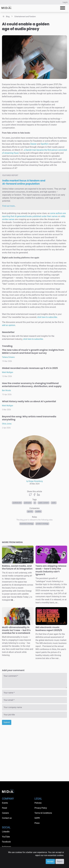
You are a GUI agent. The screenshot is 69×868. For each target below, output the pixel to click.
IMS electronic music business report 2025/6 (49, 629)
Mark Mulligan (8, 372)
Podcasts (28, 503)
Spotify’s (45, 144)
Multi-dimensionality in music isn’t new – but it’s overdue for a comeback (16, 630)
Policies (38, 803)
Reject (60, 861)
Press (37, 823)
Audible (38, 511)
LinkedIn (6, 832)
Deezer (33, 144)
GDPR (37, 818)
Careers (5, 813)
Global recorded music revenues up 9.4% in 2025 (30, 368)
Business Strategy (27, 524)
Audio (54, 503)
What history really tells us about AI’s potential (29, 401)
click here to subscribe (47, 317)
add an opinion (9, 325)
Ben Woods (6, 390)
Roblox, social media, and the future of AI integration (17, 567)
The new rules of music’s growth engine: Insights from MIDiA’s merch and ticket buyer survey (33, 351)
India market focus (24, 182)
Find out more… (9, 206)
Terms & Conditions (43, 813)
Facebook (6, 842)
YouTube (6, 837)
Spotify (30, 511)
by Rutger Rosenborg (35, 481)
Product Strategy (42, 524)
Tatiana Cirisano (8, 357)
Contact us (7, 818)
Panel (5, 808)
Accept (50, 861)
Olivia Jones (7, 424)
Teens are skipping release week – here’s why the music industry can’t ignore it (51, 570)
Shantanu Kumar (13, 77)
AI (35, 503)
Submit (7, 722)
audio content (44, 503)
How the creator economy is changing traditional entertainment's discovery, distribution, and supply (32, 385)
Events (5, 803)
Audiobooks (17, 503)
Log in (65, 2)
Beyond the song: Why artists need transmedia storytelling (29, 418)
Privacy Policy (41, 808)
